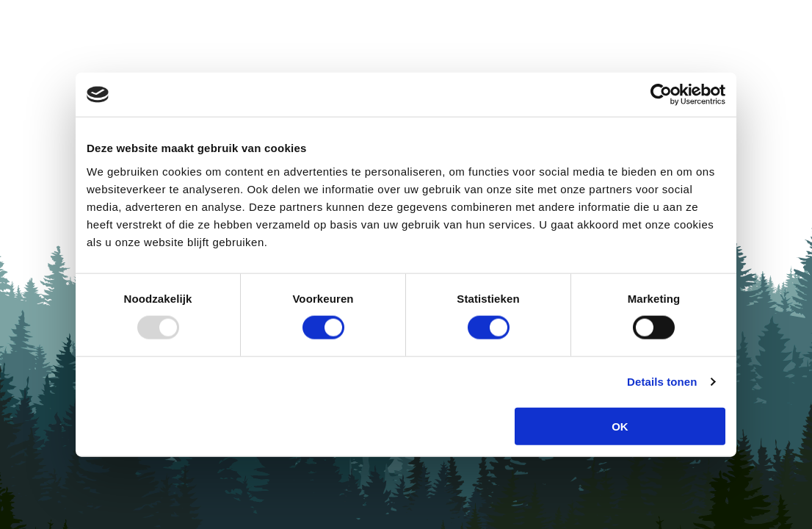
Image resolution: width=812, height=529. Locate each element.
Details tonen (662, 382)
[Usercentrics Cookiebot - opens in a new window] (661, 95)
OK (620, 426)
